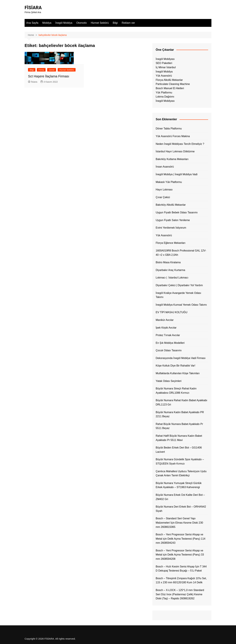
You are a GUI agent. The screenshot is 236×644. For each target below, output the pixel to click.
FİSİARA (33, 8)
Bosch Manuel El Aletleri (170, 88)
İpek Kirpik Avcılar (166, 328)
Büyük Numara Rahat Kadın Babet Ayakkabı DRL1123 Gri (182, 402)
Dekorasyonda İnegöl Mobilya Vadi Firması (181, 358)
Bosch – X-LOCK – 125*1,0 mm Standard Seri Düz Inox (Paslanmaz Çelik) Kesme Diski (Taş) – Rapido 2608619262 (180, 594)
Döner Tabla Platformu (169, 129)
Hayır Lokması (164, 190)
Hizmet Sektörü (100, 23)
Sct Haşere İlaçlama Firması (49, 76)
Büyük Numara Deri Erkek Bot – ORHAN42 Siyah (181, 509)
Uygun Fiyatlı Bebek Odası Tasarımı (177, 212)
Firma (41, 70)
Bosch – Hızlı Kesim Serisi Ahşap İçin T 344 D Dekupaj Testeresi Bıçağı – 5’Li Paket (181, 569)
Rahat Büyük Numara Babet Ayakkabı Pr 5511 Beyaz (179, 426)
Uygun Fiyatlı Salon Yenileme (173, 220)
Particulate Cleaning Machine (173, 84)
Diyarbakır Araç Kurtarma (170, 270)
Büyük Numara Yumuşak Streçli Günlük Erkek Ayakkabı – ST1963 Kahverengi (179, 485)
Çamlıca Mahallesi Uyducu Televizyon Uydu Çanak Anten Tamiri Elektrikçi (181, 473)
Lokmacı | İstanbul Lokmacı (172, 278)
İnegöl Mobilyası (165, 59)
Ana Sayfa (32, 23)
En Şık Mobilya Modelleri (170, 343)
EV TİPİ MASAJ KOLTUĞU (172, 312)
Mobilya (47, 23)
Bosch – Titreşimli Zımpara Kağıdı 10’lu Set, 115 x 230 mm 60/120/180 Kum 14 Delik (181, 580)
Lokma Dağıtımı (165, 97)
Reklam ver (128, 23)
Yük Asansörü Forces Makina (173, 136)
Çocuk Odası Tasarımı (169, 350)
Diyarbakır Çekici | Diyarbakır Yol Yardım (179, 285)
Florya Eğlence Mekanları (171, 243)
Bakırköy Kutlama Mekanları (172, 159)
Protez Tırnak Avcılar (168, 335)
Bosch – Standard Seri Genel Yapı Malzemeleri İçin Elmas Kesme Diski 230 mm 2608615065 (179, 523)
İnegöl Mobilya (64, 23)
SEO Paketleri (164, 63)
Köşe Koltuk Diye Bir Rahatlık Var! (176, 366)
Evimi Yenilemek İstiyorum (171, 228)
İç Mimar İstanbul (166, 67)
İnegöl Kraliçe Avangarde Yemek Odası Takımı (178, 295)
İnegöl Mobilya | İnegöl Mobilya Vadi (177, 174)
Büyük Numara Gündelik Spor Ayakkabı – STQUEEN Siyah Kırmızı (180, 461)
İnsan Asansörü (165, 167)
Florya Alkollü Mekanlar (169, 80)
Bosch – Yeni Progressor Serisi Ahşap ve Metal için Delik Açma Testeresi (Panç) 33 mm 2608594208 (180, 555)
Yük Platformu (164, 93)
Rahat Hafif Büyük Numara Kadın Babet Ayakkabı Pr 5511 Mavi (179, 438)
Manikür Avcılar (165, 320)
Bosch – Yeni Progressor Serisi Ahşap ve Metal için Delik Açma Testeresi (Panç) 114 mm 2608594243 (181, 539)
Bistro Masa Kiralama (168, 262)
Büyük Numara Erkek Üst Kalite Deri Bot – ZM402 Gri (180, 497)
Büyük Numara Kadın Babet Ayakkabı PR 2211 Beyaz (180, 414)
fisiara (33, 82)
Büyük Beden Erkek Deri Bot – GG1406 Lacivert (179, 450)
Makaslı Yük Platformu (169, 182)
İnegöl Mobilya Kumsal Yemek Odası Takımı (181, 305)
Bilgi (115, 23)
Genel (52, 70)
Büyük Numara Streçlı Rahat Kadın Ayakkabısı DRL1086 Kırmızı (176, 391)
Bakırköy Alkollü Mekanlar (171, 205)
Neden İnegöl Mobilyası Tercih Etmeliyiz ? (180, 144)
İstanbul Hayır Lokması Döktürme (175, 151)
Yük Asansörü (164, 76)
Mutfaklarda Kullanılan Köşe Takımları (178, 373)
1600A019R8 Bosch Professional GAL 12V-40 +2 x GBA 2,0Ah (181, 253)
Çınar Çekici (163, 197)
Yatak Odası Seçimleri (169, 381)
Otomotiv (82, 23)
